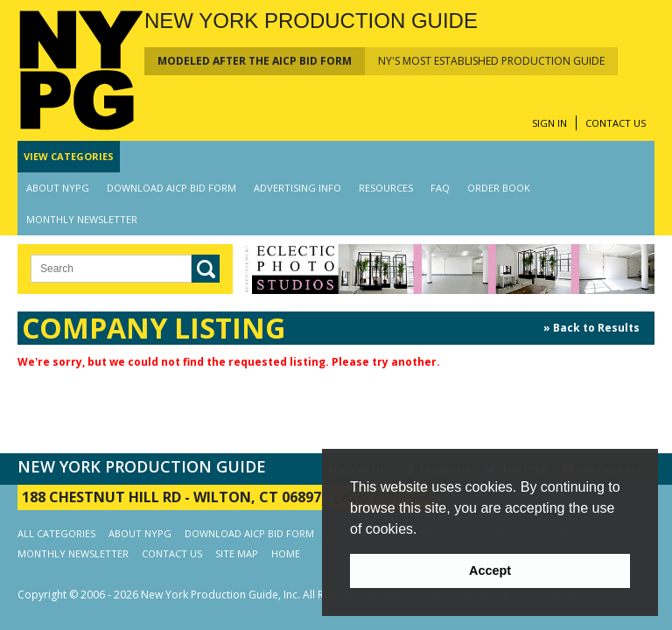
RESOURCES (386, 188)
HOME (286, 553)
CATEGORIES (69, 156)
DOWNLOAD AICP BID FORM (171, 188)
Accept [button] (490, 570)
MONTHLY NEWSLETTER (82, 219)
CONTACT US (616, 123)
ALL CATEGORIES (56, 533)
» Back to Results (591, 328)
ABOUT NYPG (58, 188)
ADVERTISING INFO (297, 188)
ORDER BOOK (499, 188)
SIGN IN (549, 123)
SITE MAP (237, 553)
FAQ (440, 188)
